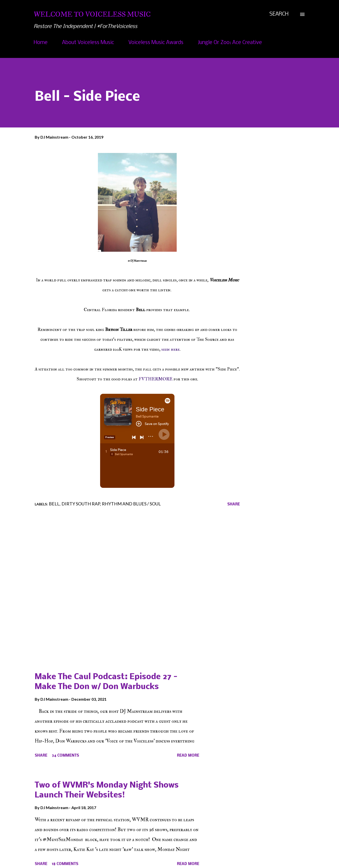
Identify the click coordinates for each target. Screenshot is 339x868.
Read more (188, 756)
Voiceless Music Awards (156, 43)
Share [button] (234, 504)
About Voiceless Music (88, 43)
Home (41, 43)
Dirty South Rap (81, 504)
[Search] (279, 14)
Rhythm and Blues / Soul (131, 504)
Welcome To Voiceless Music (92, 14)
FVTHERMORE (156, 379)
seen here (170, 349)
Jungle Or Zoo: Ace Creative (230, 43)
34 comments (65, 756)
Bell (54, 504)
